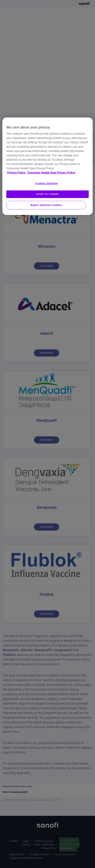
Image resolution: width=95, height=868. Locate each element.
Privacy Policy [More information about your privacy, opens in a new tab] (17, 173)
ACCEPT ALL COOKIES (47, 194)
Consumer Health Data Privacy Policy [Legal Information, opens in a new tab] (51, 173)
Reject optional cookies (46, 205)
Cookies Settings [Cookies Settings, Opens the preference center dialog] (47, 183)
